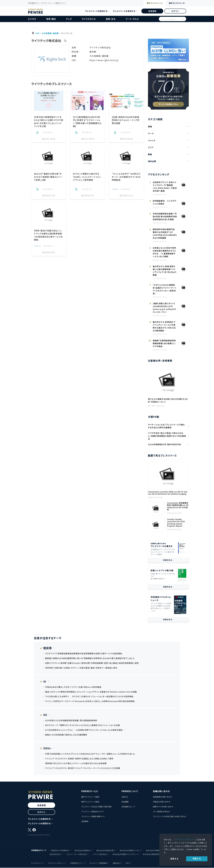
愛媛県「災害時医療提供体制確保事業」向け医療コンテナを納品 (164, 343)
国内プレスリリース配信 (90, 797)
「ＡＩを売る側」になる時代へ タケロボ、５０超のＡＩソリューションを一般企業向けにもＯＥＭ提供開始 (90, 697)
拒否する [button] (174, 859)
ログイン (175, 11)
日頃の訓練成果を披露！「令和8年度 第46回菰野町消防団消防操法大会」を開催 (165, 216)
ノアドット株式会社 (99, 854)
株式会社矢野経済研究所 (153, 854)
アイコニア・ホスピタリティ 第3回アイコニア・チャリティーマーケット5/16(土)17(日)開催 (83, 768)
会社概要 (125, 802)
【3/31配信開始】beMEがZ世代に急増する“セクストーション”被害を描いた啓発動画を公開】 (87, 122)
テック (69, 19)
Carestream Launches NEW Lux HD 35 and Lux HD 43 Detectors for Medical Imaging (168, 493)
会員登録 (152, 11)
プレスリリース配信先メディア (92, 812)
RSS (128, 863)
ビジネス (32, 19)
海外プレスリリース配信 (90, 802)
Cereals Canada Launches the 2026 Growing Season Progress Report (176, 523)
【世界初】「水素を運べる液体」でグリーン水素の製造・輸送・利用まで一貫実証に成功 (81, 668)
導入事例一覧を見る (156, 406)
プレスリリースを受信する (124, 11)
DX (45, 715)
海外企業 (152, 161)
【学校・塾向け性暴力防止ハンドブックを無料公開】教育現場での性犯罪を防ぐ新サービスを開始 (49, 235)
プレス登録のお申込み (161, 812)
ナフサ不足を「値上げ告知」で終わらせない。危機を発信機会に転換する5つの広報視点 (167, 436)
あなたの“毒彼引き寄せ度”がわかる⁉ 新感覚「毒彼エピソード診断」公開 (49, 177)
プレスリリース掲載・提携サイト (93, 817)
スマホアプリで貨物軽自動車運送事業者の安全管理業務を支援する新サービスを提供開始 (84, 654)
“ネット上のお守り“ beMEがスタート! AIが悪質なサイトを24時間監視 (126, 177)
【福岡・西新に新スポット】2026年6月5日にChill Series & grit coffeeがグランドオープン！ (164, 308)
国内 (149, 3)
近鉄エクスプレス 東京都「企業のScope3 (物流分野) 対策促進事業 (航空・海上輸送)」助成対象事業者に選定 (92, 663)
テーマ (151, 133)
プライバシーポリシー (185, 840)
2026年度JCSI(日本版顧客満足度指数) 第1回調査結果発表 (71, 721)
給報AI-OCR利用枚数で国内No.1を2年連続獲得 (66, 735)
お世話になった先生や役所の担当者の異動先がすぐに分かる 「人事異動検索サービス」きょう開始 (164, 252)
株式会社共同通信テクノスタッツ (125, 854)
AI (44, 681)
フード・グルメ (132, 19)
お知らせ (125, 797)
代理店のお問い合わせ (162, 802)
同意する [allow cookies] (197, 859)
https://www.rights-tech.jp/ (105, 60)
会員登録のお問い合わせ (162, 797)
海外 (174, 3)
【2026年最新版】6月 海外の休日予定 (164, 444)
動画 (150, 154)
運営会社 (116, 863)
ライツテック (48, 132)
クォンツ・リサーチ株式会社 (76, 854)
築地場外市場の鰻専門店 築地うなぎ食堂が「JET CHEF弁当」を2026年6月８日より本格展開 (165, 234)
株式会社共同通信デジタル (130, 851)
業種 (150, 126)
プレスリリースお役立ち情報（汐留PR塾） (97, 807)
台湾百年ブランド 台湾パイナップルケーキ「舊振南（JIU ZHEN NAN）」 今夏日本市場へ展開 (165, 187)
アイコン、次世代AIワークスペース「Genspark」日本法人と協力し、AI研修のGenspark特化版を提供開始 (90, 701)
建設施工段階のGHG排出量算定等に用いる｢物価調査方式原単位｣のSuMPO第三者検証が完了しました (90, 658)
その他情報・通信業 (51, 33)
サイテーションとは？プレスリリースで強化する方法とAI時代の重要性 (166, 426)
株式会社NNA (55, 854)
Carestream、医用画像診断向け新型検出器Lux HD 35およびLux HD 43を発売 (178, 506)
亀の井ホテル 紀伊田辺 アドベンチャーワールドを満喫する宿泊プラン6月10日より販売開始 (164, 326)
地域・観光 (51, 19)
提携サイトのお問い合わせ (163, 807)
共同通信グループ (128, 807)
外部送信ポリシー (77, 863)
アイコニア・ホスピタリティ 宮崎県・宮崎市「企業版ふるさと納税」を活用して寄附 (80, 759)
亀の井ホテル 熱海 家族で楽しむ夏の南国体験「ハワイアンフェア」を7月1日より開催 (165, 271)
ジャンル (152, 140)
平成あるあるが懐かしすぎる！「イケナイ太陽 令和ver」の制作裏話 (73, 687)
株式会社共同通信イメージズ (157, 851)
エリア (151, 147)
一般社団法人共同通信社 (59, 851)
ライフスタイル (89, 19)
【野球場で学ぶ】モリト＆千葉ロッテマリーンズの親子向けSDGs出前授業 (76, 764)
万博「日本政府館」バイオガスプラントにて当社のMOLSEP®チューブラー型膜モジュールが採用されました (90, 754)
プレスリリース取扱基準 (98, 863)
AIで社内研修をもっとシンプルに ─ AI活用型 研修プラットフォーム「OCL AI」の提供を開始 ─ (85, 730)
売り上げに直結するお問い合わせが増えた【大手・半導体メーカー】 (168, 400)
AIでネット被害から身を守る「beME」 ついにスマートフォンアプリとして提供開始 (87, 177)
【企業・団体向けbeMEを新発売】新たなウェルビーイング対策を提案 (126, 120)
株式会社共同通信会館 (105, 851)
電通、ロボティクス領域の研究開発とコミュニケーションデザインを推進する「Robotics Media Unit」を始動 (91, 692)
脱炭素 (47, 648)
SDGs (47, 749)
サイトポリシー (36, 863)
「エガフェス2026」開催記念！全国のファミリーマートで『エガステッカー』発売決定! (164, 289)
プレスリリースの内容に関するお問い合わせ (170, 817)
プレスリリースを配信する (96, 11)
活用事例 (85, 822)
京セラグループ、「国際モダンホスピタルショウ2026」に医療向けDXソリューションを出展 (83, 725)
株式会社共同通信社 (83, 851)
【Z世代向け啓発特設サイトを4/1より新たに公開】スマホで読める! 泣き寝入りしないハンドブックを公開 (49, 122)
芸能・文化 (111, 19)
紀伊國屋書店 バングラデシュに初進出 (165, 202)
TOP (38, 33)
